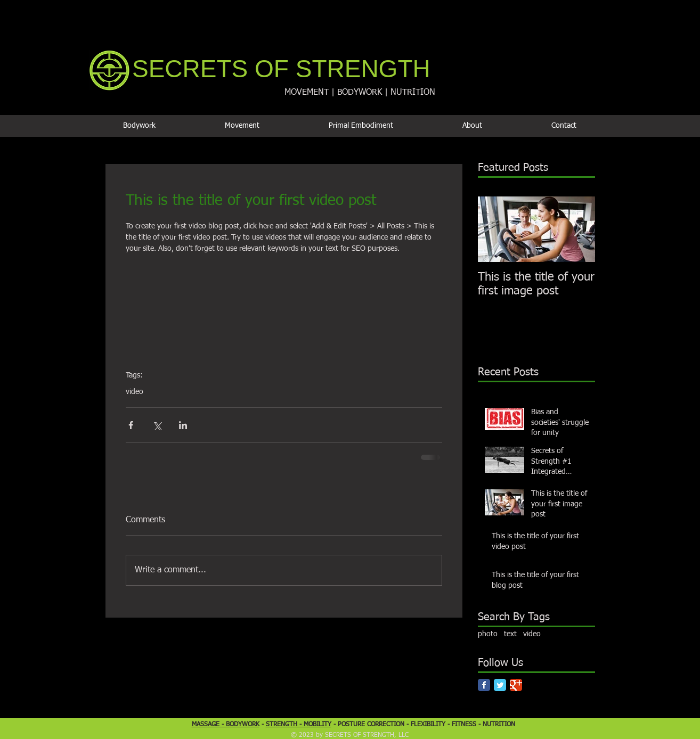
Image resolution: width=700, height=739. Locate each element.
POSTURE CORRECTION (371, 725)
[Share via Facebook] (131, 425)
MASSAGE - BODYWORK (226, 725)
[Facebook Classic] (484, 685)
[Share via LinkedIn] (183, 425)
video (135, 392)
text (510, 634)
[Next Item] (578, 229)
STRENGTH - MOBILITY (299, 725)
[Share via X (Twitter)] (157, 425)
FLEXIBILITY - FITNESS (445, 725)
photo (488, 634)
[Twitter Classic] (500, 685)
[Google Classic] (516, 685)
